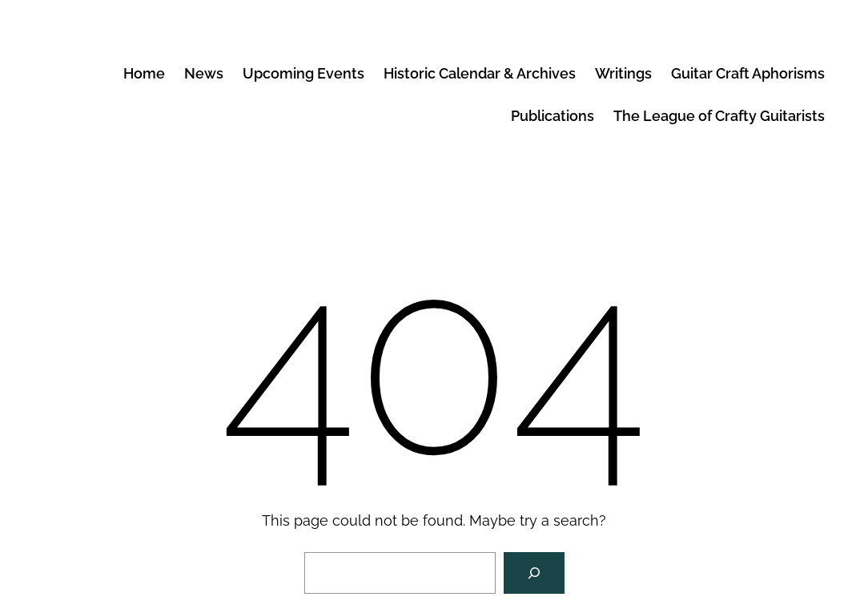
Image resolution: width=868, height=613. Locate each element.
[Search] (534, 573)
